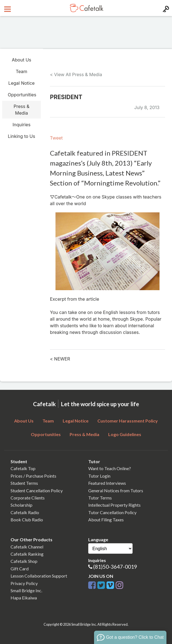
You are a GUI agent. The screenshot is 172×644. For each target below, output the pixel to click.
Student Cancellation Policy (37, 490)
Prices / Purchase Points (33, 476)
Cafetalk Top (23, 468)
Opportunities (22, 95)
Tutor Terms (100, 498)
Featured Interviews (107, 483)
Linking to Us (21, 136)
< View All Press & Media (76, 74)
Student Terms (24, 483)
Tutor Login (99, 476)
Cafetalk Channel (27, 547)
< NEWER (60, 359)
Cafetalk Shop (24, 561)
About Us (22, 60)
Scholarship (21, 505)
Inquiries (21, 125)
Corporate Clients (28, 498)
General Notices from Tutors (116, 490)
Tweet (56, 138)
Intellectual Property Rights (114, 505)
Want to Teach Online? (110, 468)
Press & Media (21, 110)
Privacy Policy (24, 583)
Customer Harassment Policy (128, 421)
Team (22, 71)
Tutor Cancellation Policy (112, 512)
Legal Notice (21, 83)
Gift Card (20, 569)
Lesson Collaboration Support (39, 576)
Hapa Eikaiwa (24, 598)
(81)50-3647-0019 (115, 567)
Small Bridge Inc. (26, 590)
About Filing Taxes (106, 520)
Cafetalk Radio (25, 512)
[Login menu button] (165, 8)
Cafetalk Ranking (27, 554)
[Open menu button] (7, 8)
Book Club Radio (27, 520)
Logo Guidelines (125, 434)
